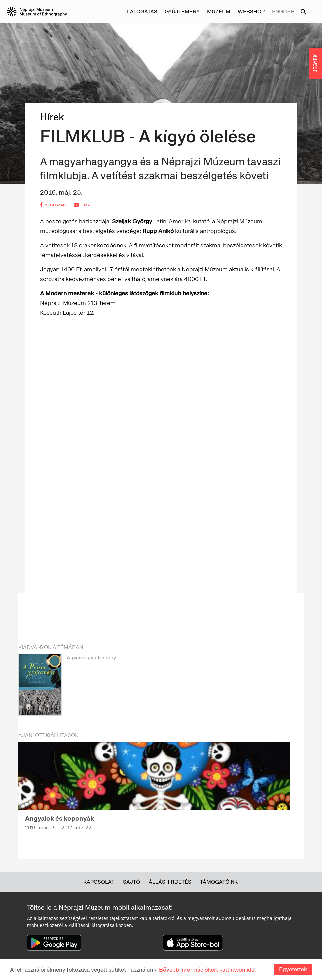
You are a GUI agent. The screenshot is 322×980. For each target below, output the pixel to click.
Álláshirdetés (170, 882)
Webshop (251, 11)
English (283, 11)
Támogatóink (219, 882)
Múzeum (219, 11)
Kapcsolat (99, 882)
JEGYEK (315, 63)
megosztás (53, 205)
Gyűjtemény (182, 11)
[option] (154, 686)
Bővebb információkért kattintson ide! (207, 970)
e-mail (83, 205)
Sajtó (131, 882)
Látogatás (142, 11)
